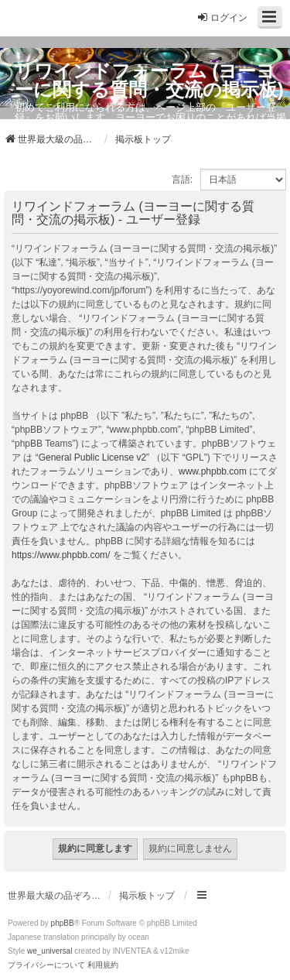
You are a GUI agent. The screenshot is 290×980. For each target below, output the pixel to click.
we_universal (49, 951)
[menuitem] (46, 965)
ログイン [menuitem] (222, 17)
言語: (182, 180)
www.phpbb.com (213, 471)
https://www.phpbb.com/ (61, 555)
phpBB (63, 923)
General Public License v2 (92, 457)
